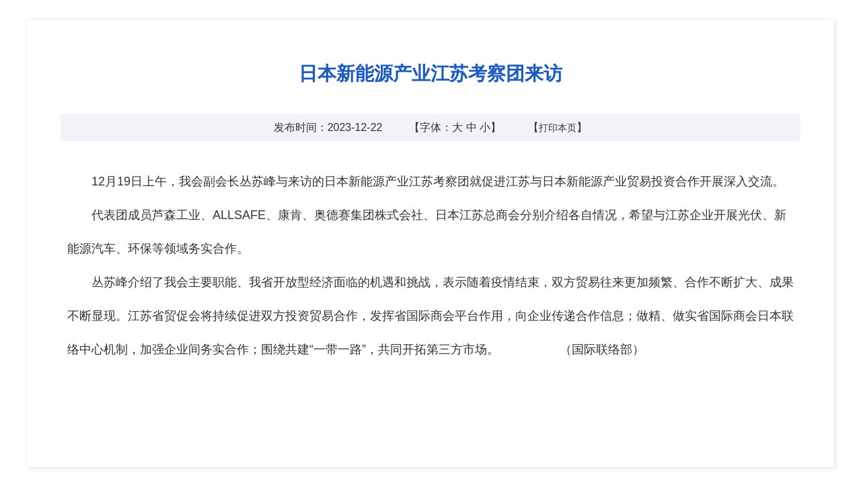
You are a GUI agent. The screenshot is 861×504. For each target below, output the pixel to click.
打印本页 (558, 128)
